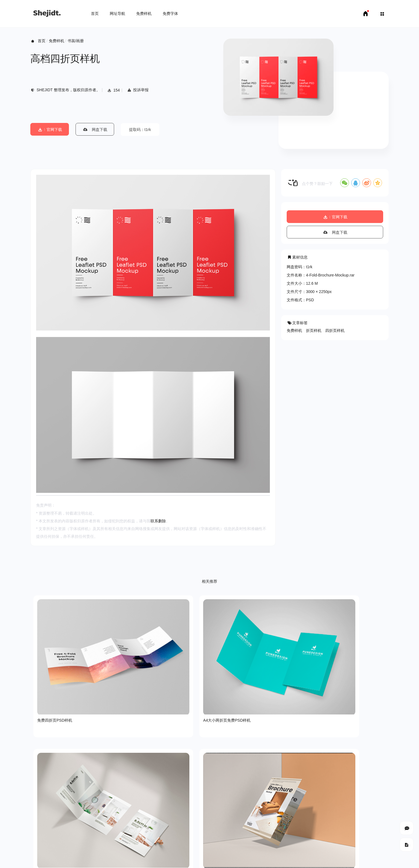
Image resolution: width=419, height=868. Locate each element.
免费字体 (170, 14)
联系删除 (158, 521)
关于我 (36, 824)
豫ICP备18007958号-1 (369, 843)
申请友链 (113, 860)
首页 (95, 14)
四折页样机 (335, 330)
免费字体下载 (90, 860)
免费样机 (144, 14)
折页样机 (314, 330)
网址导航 (117, 14)
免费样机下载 (62, 860)
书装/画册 (76, 41)
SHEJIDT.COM (319, 843)
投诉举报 (138, 90)
